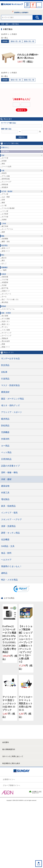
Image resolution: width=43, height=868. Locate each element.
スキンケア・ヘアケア (11, 519)
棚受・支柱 (6, 241)
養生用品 (5, 302)
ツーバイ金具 (7, 166)
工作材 (4, 224)
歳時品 (4, 573)
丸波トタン (6, 321)
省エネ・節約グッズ (10, 405)
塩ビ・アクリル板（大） (11, 299)
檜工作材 (5, 226)
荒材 (3, 155)
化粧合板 (5, 277)
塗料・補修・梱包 (9, 472)
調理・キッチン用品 (10, 533)
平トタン (5, 327)
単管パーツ (6, 251)
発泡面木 (5, 187)
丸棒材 (4, 220)
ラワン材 (5, 194)
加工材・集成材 (7, 191)
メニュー (39, 7)
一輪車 (4, 270)
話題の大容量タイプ (10, 466)
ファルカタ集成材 (8, 208)
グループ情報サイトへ (11, 785)
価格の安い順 (16, 41)
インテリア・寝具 (9, 513)
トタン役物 (6, 330)
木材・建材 (5, 24)
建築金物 (5, 486)
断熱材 (4, 306)
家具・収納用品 (8, 506)
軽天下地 (5, 288)
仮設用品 (4, 245)
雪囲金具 (5, 338)
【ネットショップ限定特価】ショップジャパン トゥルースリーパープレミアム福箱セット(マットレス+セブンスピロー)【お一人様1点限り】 (26, 644)
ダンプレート (7, 294)
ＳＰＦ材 (5, 158)
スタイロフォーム (8, 309)
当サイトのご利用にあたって (13, 756)
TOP (39, 865)
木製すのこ (5, 147)
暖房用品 (5, 419)
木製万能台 (15, 24)
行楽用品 (5, 379)
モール (4, 297)
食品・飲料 (6, 553)
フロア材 (5, 280)
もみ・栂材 (6, 197)
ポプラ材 (5, 217)
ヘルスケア (6, 560)
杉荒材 (4, 161)
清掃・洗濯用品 (8, 526)
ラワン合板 (6, 176)
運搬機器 (4, 267)
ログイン (27, 7)
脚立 (3, 255)
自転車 (4, 372)
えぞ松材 (5, 214)
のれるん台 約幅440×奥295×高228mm (28, 56)
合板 (3, 171)
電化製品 (5, 499)
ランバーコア (7, 182)
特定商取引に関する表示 (11, 763)
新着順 (5, 41)
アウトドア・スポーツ (11, 412)
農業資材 (5, 392)
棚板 (3, 236)
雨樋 (3, 344)
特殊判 (4, 173)
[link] (22, 589)
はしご (4, 263)
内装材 (4, 274)
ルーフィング (7, 335)
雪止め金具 (6, 341)
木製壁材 (5, 282)
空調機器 (5, 432)
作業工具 (5, 493)
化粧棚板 (5, 239)
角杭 (3, 164)
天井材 (4, 285)
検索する (22, 137)
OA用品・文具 (8, 546)
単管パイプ (6, 248)
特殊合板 (5, 184)
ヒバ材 (4, 205)
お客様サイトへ (9, 779)
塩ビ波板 (5, 316)
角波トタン (6, 324)
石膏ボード (6, 291)
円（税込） (26, 62)
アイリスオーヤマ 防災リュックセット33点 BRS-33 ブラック (9, 703)
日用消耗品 (6, 459)
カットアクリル (7, 229)
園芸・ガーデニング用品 (12, 399)
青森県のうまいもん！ (11, 566)
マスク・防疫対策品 (10, 385)
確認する (22, 110)
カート (33, 7)
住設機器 (5, 540)
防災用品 (5, 365)
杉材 (3, 200)
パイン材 (5, 211)
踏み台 (4, 258)
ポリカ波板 (6, 319)
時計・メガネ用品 (9, 580)
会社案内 (6, 742)
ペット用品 (6, 452)
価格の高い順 (29, 41)
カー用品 (5, 446)
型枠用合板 (6, 179)
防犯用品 (5, 426)
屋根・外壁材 (6, 313)
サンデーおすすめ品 (10, 359)
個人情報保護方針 (9, 749)
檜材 (3, 203)
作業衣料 (5, 439)
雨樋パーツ (6, 347)
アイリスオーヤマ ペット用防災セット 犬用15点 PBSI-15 (26, 703)
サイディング (7, 333)
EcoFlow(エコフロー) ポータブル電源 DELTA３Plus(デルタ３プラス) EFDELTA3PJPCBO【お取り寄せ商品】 (9, 639)
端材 (3, 232)
